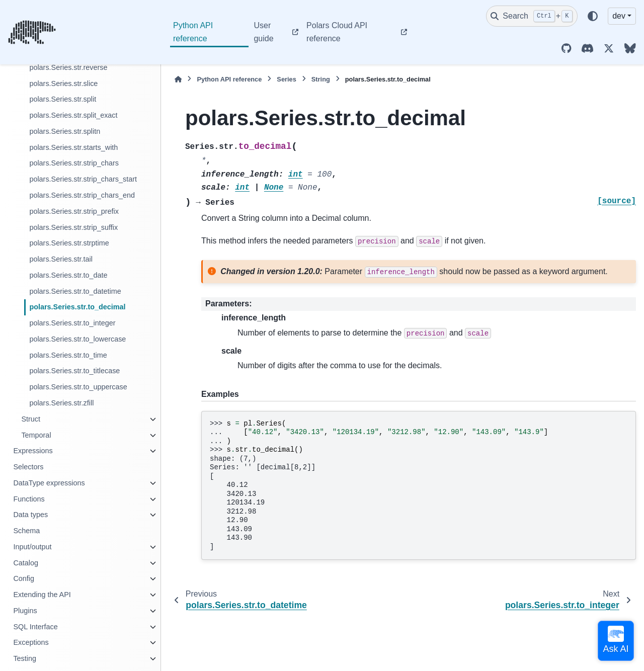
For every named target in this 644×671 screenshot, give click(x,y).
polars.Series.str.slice (63, 83)
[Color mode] (593, 16)
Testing (25, 658)
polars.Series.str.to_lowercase (77, 339)
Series (286, 79)
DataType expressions (49, 483)
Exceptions (31, 642)
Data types (30, 515)
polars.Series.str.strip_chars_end (82, 195)
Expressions (33, 451)
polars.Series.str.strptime (69, 243)
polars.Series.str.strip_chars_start (83, 179)
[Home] (178, 79)
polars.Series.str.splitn (65, 131)
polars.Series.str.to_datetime (75, 291)
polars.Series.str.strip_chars (74, 163)
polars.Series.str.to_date (68, 275)
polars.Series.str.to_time (68, 355)
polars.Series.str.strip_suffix (73, 227)
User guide (263, 32)
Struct (31, 419)
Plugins (25, 611)
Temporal (36, 435)
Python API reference (193, 32)
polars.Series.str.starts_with (73, 147)
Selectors (28, 467)
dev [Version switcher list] (619, 16)
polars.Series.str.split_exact (73, 115)
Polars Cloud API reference (337, 32)
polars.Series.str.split (63, 99)
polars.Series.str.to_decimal (77, 307)
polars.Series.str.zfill (61, 403)
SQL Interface (35, 627)
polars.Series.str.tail (61, 259)
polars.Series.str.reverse (68, 67)
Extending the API (42, 595)
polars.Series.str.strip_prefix (74, 211)
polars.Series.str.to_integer (72, 323)
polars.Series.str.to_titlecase (74, 371)
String (321, 79)
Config (24, 578)
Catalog (26, 563)
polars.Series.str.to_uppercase (78, 387)
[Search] (532, 16)
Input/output (32, 547)
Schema (26, 531)
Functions (29, 499)
